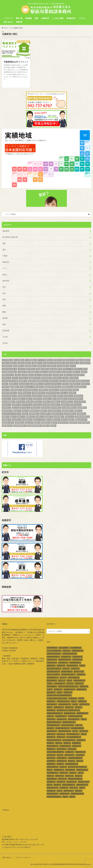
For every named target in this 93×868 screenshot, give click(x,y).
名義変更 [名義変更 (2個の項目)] (71, 381)
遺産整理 (6, 231)
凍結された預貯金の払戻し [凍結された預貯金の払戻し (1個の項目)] (74, 375)
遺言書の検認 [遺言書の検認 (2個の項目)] (84, 423)
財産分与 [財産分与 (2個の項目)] (70, 417)
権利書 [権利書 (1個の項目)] (30, 402)
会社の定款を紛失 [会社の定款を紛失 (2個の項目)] (9, 369)
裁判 (4, 324)
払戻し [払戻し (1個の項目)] (64, 393)
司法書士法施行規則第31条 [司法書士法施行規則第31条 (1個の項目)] (38, 381)
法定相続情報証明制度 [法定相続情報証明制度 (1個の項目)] (51, 405)
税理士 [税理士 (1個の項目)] (78, 411)
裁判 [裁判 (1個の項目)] (14, 417)
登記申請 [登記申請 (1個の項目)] (45, 408)
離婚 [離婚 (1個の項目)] (53, 426)
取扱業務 (29, 18)
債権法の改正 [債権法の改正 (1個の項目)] (8, 375)
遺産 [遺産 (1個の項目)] (37, 423)
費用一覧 (19, 18)
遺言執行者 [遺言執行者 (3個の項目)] (63, 423)
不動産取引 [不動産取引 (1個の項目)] (37, 363)
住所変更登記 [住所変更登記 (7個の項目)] (33, 372)
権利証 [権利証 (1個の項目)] (38, 402)
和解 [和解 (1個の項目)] (5, 384)
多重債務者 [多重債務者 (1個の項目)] (75, 384)
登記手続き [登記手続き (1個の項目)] (25, 408)
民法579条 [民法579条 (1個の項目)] (27, 405)
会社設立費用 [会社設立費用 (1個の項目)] (56, 369)
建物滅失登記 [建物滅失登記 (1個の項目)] (68, 387)
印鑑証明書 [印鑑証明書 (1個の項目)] (47, 378)
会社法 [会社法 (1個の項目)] (21, 369)
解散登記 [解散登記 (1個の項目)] (30, 417)
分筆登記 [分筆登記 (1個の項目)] (23, 378)
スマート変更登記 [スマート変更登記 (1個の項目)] (45, 360)
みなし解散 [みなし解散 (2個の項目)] (19, 360)
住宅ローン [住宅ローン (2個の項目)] (68, 369)
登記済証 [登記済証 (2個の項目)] (35, 408)
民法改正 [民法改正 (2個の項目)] (37, 405)
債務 (4, 306)
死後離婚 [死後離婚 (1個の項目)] (56, 402)
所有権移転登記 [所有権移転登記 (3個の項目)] (39, 393)
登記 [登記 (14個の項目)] (15, 408)
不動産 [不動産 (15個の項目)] (58, 360)
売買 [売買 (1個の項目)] (65, 384)
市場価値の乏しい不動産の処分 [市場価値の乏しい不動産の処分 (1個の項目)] (32, 387)
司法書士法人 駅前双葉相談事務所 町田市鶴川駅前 (60, 864)
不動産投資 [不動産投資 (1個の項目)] (85, 363)
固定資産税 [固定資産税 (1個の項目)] (24, 384)
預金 (4, 293)
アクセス (82, 18)
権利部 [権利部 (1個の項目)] (47, 402)
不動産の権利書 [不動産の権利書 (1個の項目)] (24, 363)
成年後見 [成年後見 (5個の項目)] (43, 390)
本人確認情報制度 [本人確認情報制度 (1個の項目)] (60, 399)
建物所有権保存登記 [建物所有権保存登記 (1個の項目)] (53, 387)
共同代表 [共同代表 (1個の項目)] (47, 375)
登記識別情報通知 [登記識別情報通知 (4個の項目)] (69, 408)
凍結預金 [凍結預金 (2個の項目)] (6, 378)
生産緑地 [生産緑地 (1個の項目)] (6, 408)
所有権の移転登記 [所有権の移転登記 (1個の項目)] (9, 393)
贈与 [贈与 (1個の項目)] (49, 420)
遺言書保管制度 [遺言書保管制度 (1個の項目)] (20, 426)
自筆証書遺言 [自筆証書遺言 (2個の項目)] (70, 414)
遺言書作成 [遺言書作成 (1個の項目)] (7, 426)
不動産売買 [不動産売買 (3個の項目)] (60, 363)
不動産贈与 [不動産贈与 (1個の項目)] (19, 366)
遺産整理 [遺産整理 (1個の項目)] (46, 423)
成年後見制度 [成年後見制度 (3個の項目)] (66, 390)
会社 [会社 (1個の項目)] (73, 366)
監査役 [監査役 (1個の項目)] (17, 411)
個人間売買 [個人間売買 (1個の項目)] (67, 372)
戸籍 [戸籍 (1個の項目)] (76, 390)
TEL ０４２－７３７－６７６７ (14, 842)
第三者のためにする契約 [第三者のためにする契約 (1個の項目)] (12, 414)
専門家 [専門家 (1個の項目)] (6, 387)
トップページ (8, 18)
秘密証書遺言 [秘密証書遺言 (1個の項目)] (68, 411)
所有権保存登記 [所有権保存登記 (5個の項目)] (24, 393)
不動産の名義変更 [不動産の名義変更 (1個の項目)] (83, 360)
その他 (5, 337)
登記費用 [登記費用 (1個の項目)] (82, 408)
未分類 (5, 343)
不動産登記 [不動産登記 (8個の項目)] (7, 366)
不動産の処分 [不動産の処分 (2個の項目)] (69, 360)
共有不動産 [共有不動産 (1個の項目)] (58, 375)
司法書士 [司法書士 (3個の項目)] (74, 378)
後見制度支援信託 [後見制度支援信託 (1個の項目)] (31, 390)
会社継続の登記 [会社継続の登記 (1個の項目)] (43, 369)
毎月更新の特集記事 (10, 237)
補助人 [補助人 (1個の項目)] (21, 417)
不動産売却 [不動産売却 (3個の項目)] (48, 363)
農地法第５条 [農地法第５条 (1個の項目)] (8, 423)
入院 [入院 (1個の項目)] (18, 375)
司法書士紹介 (71, 18)
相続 (4, 243)
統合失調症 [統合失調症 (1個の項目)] (45, 414)
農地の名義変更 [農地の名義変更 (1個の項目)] (68, 420)
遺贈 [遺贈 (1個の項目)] (46, 426)
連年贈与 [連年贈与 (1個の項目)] (19, 423)
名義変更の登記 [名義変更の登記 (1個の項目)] (83, 381)
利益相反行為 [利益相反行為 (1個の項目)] (35, 378)
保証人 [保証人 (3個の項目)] (44, 372)
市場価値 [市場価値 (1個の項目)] (15, 387)
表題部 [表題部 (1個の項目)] (6, 417)
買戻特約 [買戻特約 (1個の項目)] (16, 420)
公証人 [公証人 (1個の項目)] (38, 375)
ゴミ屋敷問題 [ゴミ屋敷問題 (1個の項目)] (31, 360)
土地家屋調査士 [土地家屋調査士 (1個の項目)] (37, 384)
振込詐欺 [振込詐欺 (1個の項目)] (6, 399)
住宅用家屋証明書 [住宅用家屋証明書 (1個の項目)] (9, 372)
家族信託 (6, 262)
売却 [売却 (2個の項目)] (47, 384)
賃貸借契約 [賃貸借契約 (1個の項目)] (27, 420)
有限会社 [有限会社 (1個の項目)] (47, 399)
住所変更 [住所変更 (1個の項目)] (22, 372)
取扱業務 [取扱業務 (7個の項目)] (57, 378)
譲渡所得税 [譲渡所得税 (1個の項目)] (59, 417)
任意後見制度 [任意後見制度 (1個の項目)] (63, 366)
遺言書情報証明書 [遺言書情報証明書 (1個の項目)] (35, 426)
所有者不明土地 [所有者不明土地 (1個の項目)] (53, 393)
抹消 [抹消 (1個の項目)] (60, 396)
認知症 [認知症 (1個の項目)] (49, 417)
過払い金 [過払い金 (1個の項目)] (29, 423)
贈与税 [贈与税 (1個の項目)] (56, 420)
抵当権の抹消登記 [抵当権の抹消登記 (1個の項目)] (9, 396)
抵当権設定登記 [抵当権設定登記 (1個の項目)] (50, 396)
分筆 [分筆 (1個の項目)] (15, 378)
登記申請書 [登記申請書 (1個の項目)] (56, 408)
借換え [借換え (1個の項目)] (76, 372)
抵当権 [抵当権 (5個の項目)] (72, 393)
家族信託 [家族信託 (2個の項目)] (85, 384)
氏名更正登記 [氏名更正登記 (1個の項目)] (80, 402)
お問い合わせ (8, 22)
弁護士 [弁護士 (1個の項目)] (6, 390)
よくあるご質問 (58, 18)
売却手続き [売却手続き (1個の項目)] (56, 384)
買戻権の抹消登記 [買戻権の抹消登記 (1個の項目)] (82, 417)
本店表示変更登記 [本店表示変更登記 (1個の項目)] (76, 399)
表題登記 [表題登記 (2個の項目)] (81, 414)
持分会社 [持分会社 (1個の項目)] (69, 396)
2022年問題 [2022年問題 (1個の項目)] (7, 360)
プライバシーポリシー (23, 857)
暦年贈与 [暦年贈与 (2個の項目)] (37, 399)
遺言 (4, 250)
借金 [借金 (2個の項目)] (84, 372)
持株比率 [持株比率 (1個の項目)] (79, 396)
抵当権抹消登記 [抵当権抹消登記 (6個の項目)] (24, 396)
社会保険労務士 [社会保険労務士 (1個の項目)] (54, 411)
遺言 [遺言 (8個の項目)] (54, 423)
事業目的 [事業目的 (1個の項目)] (42, 366)
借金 (4, 299)
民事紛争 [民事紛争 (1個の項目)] (16, 405)
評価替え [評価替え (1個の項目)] (40, 417)
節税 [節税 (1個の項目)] (25, 414)
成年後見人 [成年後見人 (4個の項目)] (54, 390)
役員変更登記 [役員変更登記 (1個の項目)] (16, 390)
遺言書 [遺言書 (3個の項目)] (73, 423)
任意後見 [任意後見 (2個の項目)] (52, 366)
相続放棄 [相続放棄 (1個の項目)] (34, 411)
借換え (5, 275)
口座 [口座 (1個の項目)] (65, 378)
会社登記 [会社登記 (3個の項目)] (31, 369)
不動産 (5, 256)
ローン (5, 268)
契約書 (5, 318)
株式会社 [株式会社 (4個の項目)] (21, 402)
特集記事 (19, 22)
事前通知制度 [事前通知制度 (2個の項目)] (31, 366)
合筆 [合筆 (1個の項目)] (62, 381)
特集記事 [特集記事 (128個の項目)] (76, 405)
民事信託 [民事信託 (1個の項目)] (6, 405)
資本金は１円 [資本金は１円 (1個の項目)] (39, 420)
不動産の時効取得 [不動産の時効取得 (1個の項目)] (9, 363)
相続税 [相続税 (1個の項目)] (43, 411)
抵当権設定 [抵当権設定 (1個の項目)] (37, 396)
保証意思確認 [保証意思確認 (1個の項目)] (55, 372)
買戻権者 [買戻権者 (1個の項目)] (6, 420)
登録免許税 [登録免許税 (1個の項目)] (7, 411)
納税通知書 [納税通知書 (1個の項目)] (34, 414)
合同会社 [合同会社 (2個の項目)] (54, 381)
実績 (36, 18)
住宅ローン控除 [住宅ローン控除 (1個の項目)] (81, 369)
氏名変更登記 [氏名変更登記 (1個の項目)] (67, 402)
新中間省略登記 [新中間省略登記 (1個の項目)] (19, 399)
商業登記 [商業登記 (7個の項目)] (14, 384)
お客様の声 (45, 18)
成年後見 (6, 281)
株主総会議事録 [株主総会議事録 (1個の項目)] (9, 402)
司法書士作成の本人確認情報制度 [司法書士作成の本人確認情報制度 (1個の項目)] (14, 381)
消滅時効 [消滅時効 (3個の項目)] (65, 405)
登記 (4, 287)
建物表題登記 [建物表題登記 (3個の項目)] (80, 387)
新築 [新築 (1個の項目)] (29, 399)
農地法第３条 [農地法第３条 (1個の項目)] (81, 420)
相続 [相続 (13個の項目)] (25, 411)
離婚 (4, 312)
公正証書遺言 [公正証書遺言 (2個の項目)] (28, 375)
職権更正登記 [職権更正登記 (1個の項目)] (57, 414)
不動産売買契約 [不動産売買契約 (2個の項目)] (72, 363)
